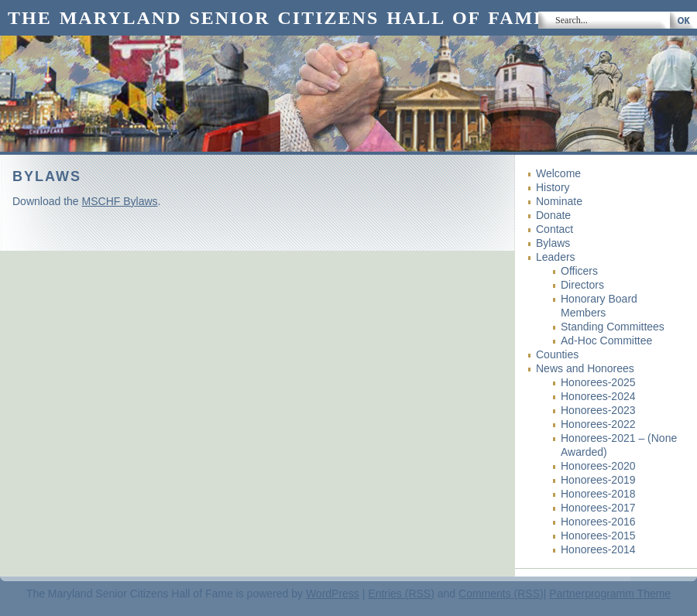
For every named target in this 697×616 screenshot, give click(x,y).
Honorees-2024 (598, 396)
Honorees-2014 (598, 549)
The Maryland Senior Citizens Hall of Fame (278, 18)
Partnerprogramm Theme (610, 594)
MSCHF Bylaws (120, 201)
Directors (582, 285)
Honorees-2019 (598, 480)
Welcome (558, 173)
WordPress (333, 594)
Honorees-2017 (598, 508)
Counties (557, 354)
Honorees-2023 (598, 410)
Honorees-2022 (598, 424)
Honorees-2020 (598, 466)
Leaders (556, 257)
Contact (555, 229)
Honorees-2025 (598, 382)
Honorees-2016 (598, 522)
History (553, 187)
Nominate (559, 201)
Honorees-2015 (598, 536)
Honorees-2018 (598, 494)
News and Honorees (585, 368)
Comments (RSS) (501, 594)
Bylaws (553, 243)
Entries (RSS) (401, 594)
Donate (553, 215)
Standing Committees (613, 327)
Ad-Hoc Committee (606, 341)
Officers (579, 271)
